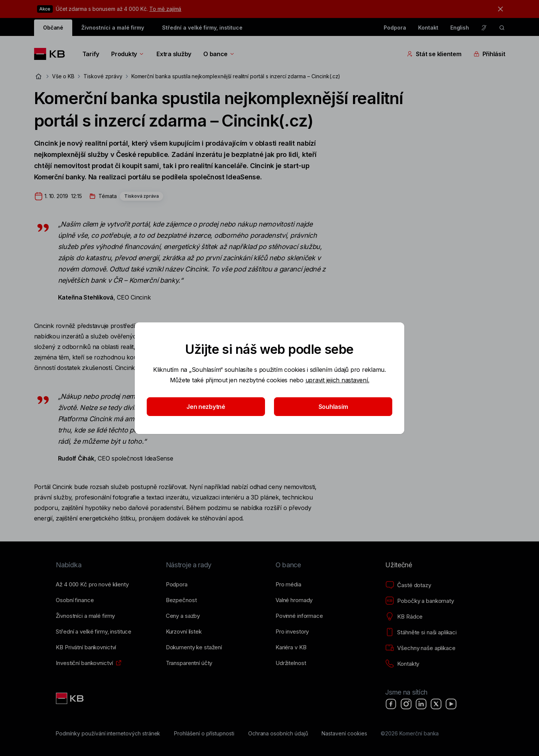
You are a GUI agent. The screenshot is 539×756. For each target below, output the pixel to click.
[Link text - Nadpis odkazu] (70, 698)
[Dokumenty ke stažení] (194, 647)
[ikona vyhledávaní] (502, 28)
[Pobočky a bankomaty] (420, 601)
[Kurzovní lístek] (184, 632)
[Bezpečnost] (181, 600)
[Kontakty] (402, 664)
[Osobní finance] (75, 600)
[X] (436, 704)
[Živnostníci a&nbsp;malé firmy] (85, 616)
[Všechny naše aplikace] (420, 648)
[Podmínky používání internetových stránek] (108, 734)
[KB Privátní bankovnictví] (86, 647)
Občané (53, 28)
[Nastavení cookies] (344, 734)
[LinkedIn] (421, 704)
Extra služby (174, 54)
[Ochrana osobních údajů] (278, 734)
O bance (219, 54)
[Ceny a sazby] (183, 616)
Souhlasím (333, 407)
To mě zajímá (165, 9)
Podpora (395, 28)
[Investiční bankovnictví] (84, 663)
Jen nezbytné (206, 407)
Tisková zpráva (141, 196)
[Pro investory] (292, 632)
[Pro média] (288, 585)
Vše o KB (63, 76)
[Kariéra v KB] (291, 647)
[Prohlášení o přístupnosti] (204, 734)
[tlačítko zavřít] (499, 9)
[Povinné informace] (299, 616)
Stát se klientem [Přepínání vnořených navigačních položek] (434, 54)
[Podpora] (177, 585)
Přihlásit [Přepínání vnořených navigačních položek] (489, 54)
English (460, 28)
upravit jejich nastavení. (337, 380)
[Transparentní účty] (189, 663)
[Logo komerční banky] (52, 54)
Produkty (128, 54)
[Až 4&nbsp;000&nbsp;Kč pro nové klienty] (92, 585)
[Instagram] (406, 704)
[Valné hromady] (294, 600)
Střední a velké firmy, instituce (202, 28)
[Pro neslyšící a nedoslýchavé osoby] (484, 28)
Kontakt (428, 28)
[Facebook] (391, 704)
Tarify (91, 54)
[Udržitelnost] (291, 663)
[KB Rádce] (404, 617)
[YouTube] (451, 704)
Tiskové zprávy (103, 76)
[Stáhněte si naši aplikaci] (421, 632)
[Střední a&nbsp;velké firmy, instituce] (94, 632)
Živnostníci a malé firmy (113, 28)
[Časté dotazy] (408, 585)
